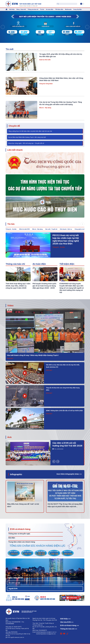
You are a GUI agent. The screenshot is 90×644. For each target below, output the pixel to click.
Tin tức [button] (42, 9)
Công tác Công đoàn (46, 84)
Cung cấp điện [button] (78, 9)
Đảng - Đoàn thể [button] (21, 9)
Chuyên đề (14, 126)
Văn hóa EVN (16, 578)
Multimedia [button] (68, 9)
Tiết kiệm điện (67, 264)
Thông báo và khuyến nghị (19, 534)
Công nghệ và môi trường (82, 229)
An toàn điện (39, 264)
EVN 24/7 (10, 358)
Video (10, 305)
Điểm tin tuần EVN (24, 229)
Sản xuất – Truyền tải (51, 229)
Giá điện (12, 538)
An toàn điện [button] (50, 9)
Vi (81, 4)
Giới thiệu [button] (12, 9)
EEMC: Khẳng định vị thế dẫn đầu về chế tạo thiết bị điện (64, 411)
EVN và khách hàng (20, 529)
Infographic (16, 474)
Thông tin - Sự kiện (11, 229)
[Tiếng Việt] (23, 4)
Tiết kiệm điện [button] (59, 9)
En (83, 4)
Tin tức (11, 224)
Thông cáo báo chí (33, 9)
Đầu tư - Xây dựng (45, 108)
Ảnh (9, 437)
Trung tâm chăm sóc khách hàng (22, 542)
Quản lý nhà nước (45, 60)
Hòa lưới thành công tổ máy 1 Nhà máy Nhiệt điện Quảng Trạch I (33, 355)
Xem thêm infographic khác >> (69, 474)
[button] (87, 27)
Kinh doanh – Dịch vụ (66, 229)
